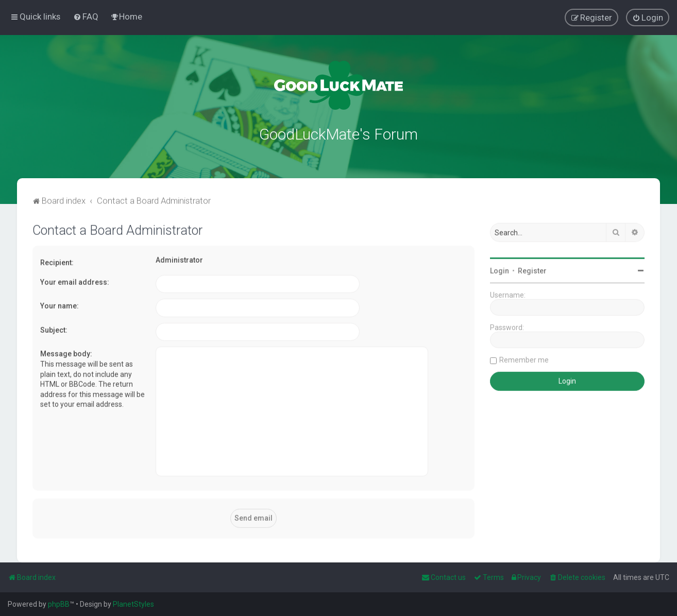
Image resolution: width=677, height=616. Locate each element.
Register (532, 269)
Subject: (54, 328)
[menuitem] (86, 16)
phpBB (59, 604)
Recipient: (57, 261)
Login (500, 269)
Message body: (66, 352)
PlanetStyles (133, 604)
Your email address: (75, 280)
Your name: (60, 304)
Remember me (524, 358)
